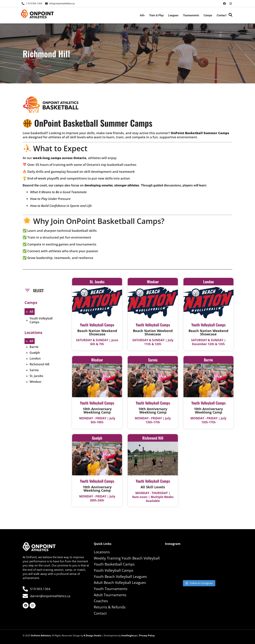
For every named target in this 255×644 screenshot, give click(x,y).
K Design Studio (92, 635)
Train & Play (156, 15)
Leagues (173, 15)
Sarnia (34, 370)
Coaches (101, 601)
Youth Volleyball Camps (41, 320)
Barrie (34, 347)
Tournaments (191, 15)
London (35, 358)
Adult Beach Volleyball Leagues (120, 583)
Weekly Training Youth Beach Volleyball (127, 558)
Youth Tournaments (111, 589)
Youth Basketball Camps (114, 564)
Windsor (36, 382)
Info (142, 15)
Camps (208, 15)
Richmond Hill (39, 364)
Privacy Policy (147, 635)
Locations (102, 552)
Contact (221, 15)
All (31, 312)
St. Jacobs (36, 376)
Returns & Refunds (110, 607)
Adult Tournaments (110, 595)
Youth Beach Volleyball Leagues (120, 577)
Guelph (35, 353)
